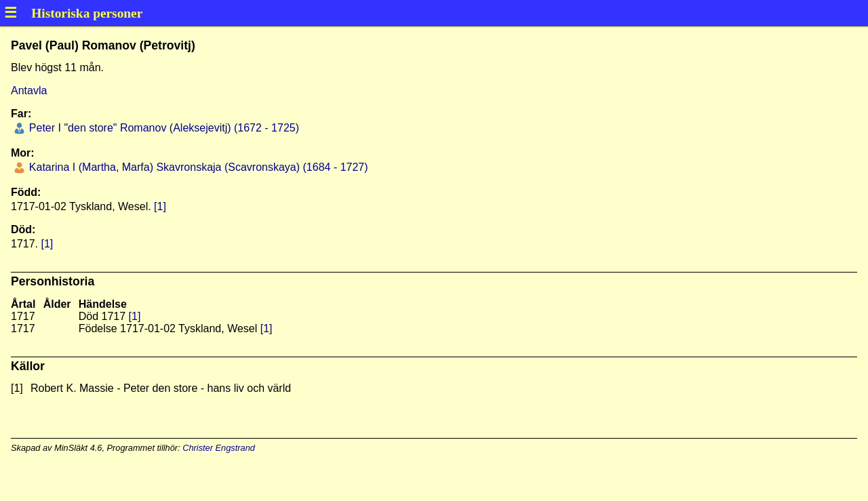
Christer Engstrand (219, 448)
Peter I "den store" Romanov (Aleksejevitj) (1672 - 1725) (162, 128)
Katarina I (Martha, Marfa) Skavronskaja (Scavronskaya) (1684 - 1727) (197, 167)
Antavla (29, 91)
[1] (160, 206)
